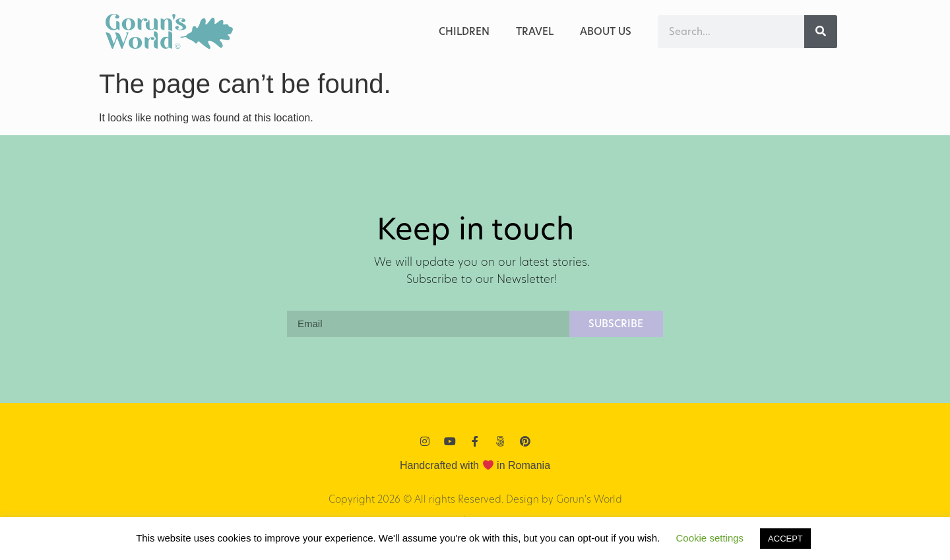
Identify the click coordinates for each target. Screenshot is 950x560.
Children (464, 31)
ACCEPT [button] (785, 539)
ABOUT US (606, 31)
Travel (535, 31)
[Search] (821, 32)
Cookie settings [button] (710, 538)
